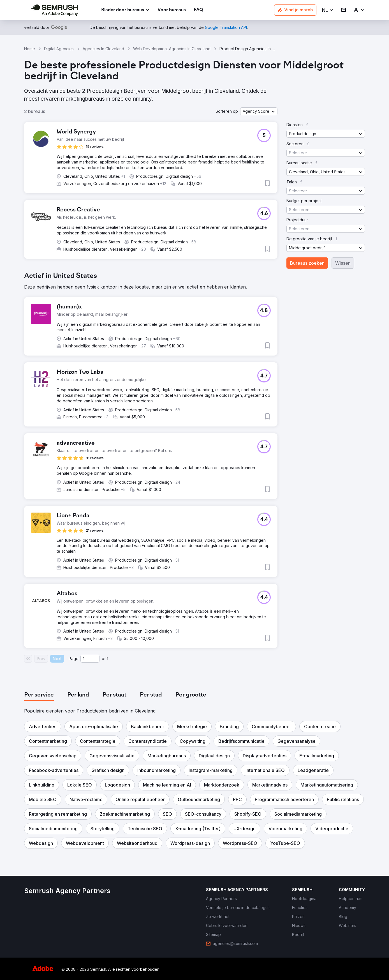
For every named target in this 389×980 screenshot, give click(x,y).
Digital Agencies (59, 49)
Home (30, 49)
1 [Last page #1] (107, 659)
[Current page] (90, 659)
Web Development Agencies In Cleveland (172, 49)
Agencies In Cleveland (103, 49)
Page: (74, 659)
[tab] (39, 695)
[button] (328, 10)
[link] (172, 10)
